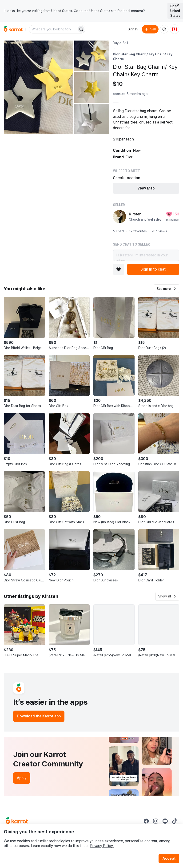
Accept (169, 858)
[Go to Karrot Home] (17, 821)
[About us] (164, 29)
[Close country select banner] (178, 5)
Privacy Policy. (102, 846)
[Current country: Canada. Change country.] (175, 29)
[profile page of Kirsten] (119, 217)
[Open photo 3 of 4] (92, 87)
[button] (167, 289)
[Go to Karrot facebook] (146, 821)
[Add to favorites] (119, 269)
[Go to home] (13, 29)
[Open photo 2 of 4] (92, 56)
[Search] (81, 29)
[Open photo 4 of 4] (92, 119)
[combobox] (53, 29)
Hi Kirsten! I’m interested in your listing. (146, 255)
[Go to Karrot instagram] (156, 821)
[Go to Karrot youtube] (165, 821)
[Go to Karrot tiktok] (175, 821)
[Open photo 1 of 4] (39, 87)
